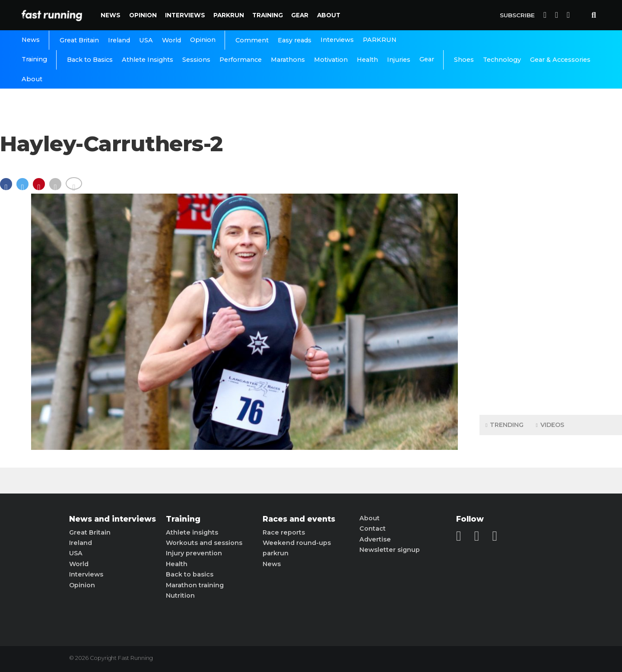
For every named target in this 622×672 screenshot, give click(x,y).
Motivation (331, 60)
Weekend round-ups (297, 543)
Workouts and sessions (204, 543)
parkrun (276, 553)
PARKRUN (229, 15)
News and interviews (113, 519)
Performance (241, 60)
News (111, 15)
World (171, 40)
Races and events (299, 519)
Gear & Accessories (560, 60)
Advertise (375, 539)
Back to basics (190, 574)
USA (146, 40)
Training (268, 15)
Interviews (185, 15)
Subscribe (517, 15)
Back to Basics (90, 60)
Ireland (119, 40)
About (329, 15)
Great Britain (79, 40)
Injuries (399, 60)
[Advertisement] (551, 272)
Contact (373, 529)
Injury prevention (194, 553)
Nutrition (180, 596)
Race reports (284, 532)
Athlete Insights (148, 60)
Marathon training (195, 585)
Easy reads (295, 40)
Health (367, 60)
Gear (300, 15)
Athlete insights (192, 532)
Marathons (288, 60)
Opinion (143, 15)
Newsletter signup (390, 550)
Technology (502, 60)
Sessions (196, 60)
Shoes (464, 60)
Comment (252, 40)
